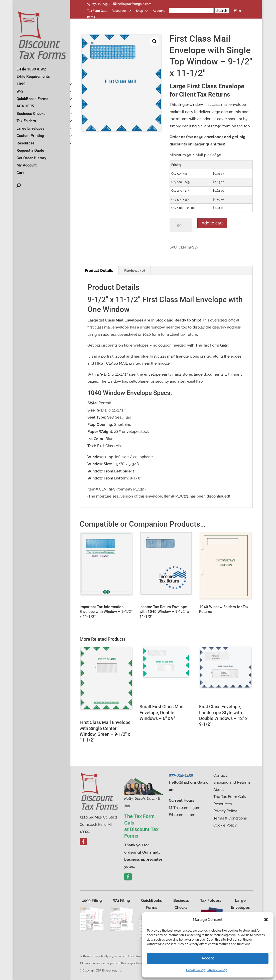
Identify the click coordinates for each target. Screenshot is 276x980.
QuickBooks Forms (32, 97)
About (219, 790)
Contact (220, 775)
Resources (119, 11)
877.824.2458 (100, 4)
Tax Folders (26, 119)
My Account (27, 163)
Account (159, 11)
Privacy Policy (217, 970)
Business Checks (31, 111)
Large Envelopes (30, 126)
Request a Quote (30, 148)
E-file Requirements (33, 74)
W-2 (20, 89)
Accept (208, 958)
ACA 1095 (25, 104)
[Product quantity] (181, 225)
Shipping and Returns (232, 782)
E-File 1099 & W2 (31, 67)
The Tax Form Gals (230, 797)
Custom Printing (30, 134)
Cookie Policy (195, 970)
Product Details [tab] (99, 271)
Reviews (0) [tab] (135, 271)
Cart (20, 171)
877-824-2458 (181, 775)
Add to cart (212, 223)
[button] (266, 920)
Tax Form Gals (97, 11)
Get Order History (31, 156)
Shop (140, 11)
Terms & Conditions (230, 818)
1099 (21, 82)
